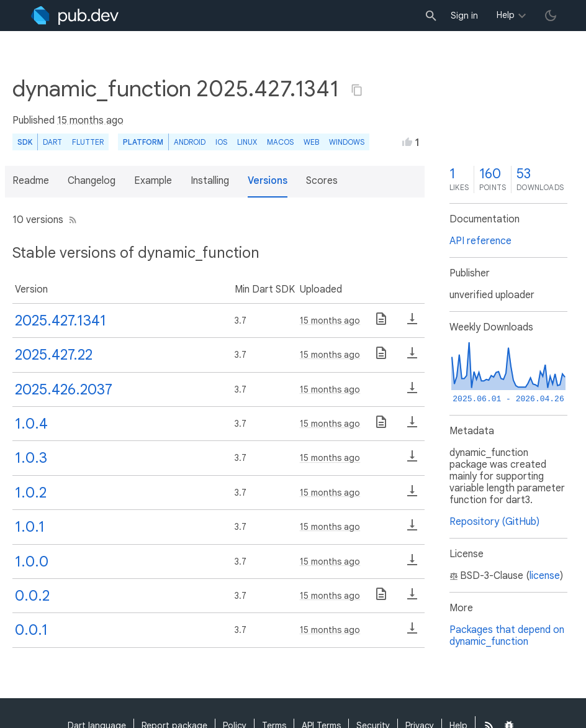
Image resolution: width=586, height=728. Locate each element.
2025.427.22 (54, 355)
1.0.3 (31, 458)
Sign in (464, 16)
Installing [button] (210, 181)
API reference (480, 241)
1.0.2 (31, 493)
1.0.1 (30, 527)
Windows (347, 142)
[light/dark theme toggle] (551, 16)
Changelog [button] (92, 181)
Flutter (88, 142)
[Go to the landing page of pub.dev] (75, 16)
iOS (221, 142)
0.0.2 (32, 596)
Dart (52, 142)
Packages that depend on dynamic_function (507, 636)
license (545, 576)
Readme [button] (31, 181)
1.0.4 (31, 424)
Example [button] (153, 181)
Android (190, 142)
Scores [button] (322, 181)
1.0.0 (32, 562)
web (311, 142)
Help (506, 15)
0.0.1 (31, 630)
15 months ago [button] (90, 121)
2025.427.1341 (61, 321)
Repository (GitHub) (494, 522)
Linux (247, 142)
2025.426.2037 (64, 389)
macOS (280, 142)
